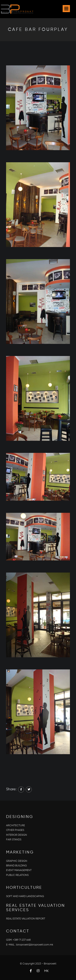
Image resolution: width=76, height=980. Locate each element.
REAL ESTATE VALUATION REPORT (26, 919)
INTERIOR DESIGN (17, 835)
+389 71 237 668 (22, 940)
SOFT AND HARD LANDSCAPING (25, 896)
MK (46, 971)
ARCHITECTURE (16, 826)
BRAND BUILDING (16, 866)
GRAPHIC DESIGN (17, 861)
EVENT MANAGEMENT (19, 870)
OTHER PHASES (15, 830)
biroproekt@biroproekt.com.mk (35, 945)
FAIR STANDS (14, 840)
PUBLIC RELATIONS (17, 875)
